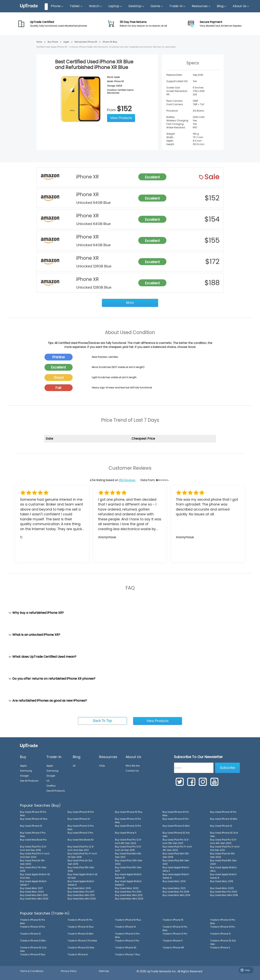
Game (157, 6)
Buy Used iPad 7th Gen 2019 (33, 869)
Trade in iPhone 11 (173, 941)
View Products (121, 118)
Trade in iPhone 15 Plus (128, 920)
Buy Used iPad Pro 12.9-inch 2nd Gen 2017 (81, 848)
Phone (57, 6)
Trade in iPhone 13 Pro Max (175, 928)
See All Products (29, 781)
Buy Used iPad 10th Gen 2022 (129, 862)
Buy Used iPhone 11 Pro (80, 833)
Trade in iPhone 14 (125, 927)
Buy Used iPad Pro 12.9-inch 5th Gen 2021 (176, 841)
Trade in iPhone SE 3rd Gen (223, 942)
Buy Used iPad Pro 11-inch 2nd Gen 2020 (35, 855)
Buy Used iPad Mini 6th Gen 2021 (128, 855)
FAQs (102, 766)
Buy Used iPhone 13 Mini (224, 819)
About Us (241, 6)
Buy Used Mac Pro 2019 (176, 892)
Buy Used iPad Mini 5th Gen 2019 (176, 855)
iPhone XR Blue (110, 42)
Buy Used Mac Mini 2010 (34, 895)
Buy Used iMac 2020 (127, 888)
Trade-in (177, 6)
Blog (222, 6)
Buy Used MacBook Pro (33, 840)
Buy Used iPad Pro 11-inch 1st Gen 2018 (82, 855)
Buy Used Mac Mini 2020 (34, 899)
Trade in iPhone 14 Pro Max (223, 922)
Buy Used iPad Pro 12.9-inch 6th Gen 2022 (128, 841)
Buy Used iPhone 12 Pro (128, 826)
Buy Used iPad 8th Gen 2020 (223, 862)
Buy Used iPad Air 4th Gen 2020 (32, 862)
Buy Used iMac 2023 (222, 888)
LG (48, 781)
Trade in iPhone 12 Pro (175, 934)
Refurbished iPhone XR (86, 42)
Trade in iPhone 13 (30, 934)
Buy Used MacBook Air (81, 840)
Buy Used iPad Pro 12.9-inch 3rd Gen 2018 (34, 848)
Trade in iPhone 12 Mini (33, 941)
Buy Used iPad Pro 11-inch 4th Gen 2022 (177, 848)
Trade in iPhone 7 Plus (127, 954)
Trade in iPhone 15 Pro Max (32, 922)
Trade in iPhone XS (126, 948)
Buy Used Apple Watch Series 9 (176, 876)
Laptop (115, 6)
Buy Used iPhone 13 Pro (176, 819)
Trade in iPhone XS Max (81, 948)
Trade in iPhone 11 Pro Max (82, 941)
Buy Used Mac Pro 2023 (224, 892)
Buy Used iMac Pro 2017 (81, 892)
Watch (96, 6)
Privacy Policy (69, 971)
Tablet (76, 6)
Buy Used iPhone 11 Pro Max (33, 834)
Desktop (136, 6)
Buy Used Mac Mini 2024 (129, 899)
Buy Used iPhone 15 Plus (129, 812)
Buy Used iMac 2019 (79, 888)
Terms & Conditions (32, 971)
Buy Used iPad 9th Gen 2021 (176, 862)
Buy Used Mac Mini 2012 (129, 895)
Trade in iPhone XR (173, 948)
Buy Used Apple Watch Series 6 (81, 883)
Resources (201, 6)
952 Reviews (127, 480)
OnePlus (51, 786)
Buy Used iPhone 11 (126, 833)
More (130, 303)
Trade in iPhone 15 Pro (80, 920)
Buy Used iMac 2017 (31, 888)
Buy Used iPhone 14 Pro (223, 812)
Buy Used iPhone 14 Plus (34, 819)
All (74, 766)
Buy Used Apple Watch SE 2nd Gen (35, 876)
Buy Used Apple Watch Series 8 (223, 876)
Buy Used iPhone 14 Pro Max (176, 814)
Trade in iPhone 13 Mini (81, 934)
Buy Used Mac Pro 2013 (128, 892)
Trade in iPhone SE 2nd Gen (33, 949)
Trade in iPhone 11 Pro (127, 941)
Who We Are (133, 766)
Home (39, 42)
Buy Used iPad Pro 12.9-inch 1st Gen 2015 (128, 848)
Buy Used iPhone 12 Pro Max (81, 828)
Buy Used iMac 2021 (174, 888)
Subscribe (227, 768)
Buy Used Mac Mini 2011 (81, 895)
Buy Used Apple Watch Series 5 (128, 883)
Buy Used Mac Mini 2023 (82, 899)
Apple (66, 42)
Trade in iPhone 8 (78, 954)
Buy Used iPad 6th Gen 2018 (81, 869)
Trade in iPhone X (220, 948)
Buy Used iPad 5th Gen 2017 (128, 869)
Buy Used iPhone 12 (221, 826)
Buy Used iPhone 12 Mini (176, 826)
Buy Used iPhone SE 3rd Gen (176, 834)
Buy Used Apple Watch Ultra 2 (176, 869)
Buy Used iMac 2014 (174, 881)
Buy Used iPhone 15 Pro (81, 812)
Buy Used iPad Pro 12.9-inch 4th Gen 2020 (224, 841)
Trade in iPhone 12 (220, 934)
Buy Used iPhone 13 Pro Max (128, 821)
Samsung (26, 771)
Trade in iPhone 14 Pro (32, 927)
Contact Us (132, 771)
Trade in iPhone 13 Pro (222, 927)
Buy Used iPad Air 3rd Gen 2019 (80, 862)
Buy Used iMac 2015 (222, 881)
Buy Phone (53, 42)
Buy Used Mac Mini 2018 (224, 895)
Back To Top (102, 721)
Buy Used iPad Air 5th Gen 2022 (222, 855)
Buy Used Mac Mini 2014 (176, 895)
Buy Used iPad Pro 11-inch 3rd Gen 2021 (225, 848)
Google (24, 776)
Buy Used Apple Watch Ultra (223, 869)
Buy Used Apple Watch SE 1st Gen (83, 876)
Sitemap (104, 971)
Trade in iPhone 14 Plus (81, 927)
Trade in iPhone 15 (173, 920)
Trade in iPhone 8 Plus (33, 954)
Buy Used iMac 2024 (32, 892)
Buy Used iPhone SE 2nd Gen (224, 834)
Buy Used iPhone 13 (31, 826)
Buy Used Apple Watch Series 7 (33, 883)
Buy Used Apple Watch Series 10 (128, 876)
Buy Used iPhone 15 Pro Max (33, 814)
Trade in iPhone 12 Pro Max (127, 935)
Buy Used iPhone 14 (79, 819)
